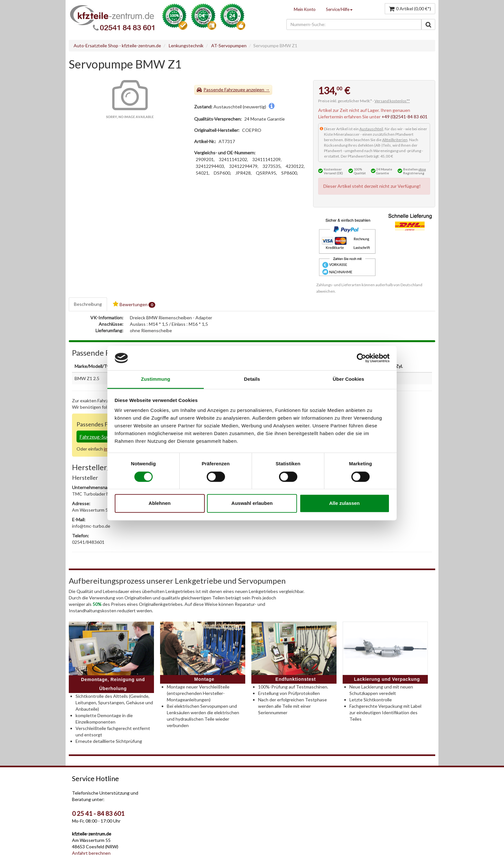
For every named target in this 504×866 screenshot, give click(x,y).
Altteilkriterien (395, 140)
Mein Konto (305, 9)
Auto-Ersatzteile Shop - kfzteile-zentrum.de (117, 46)
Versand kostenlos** (392, 101)
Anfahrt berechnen (91, 853)
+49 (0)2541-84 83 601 (405, 117)
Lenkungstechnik (186, 46)
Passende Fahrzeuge (224, 90)
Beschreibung (88, 304)
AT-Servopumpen (229, 46)
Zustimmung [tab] (156, 379)
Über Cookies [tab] (348, 379)
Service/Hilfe (339, 9)
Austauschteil (371, 129)
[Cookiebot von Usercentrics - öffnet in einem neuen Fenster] (361, 358)
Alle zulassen (344, 503)
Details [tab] (252, 379)
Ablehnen (159, 503)
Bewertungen (134, 304)
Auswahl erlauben (252, 503)
